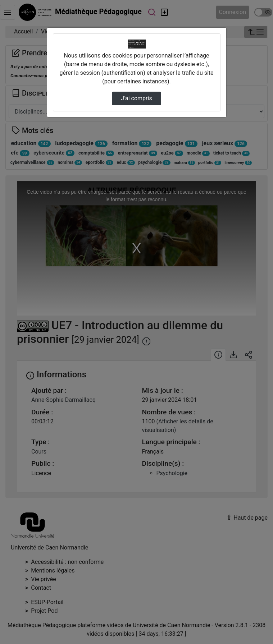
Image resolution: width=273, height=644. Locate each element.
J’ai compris (136, 98)
